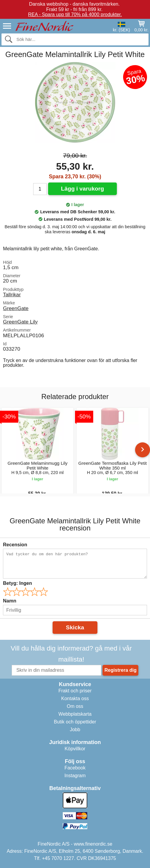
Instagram (75, 776)
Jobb (75, 730)
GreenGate (16, 308)
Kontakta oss (75, 698)
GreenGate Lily (20, 322)
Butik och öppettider (75, 722)
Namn (10, 601)
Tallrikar (12, 295)
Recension (15, 545)
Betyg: (17, 583)
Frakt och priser (75, 691)
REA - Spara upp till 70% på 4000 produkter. (75, 14)
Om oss (75, 706)
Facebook (75, 768)
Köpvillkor (75, 749)
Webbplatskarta (75, 714)
